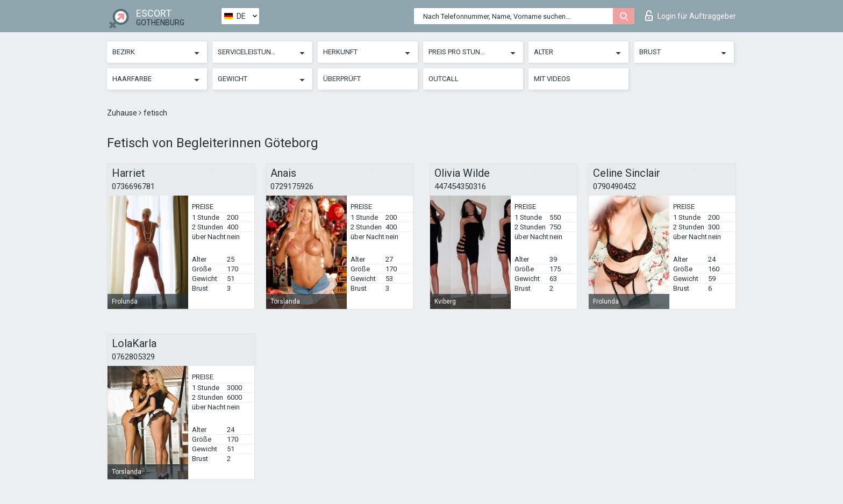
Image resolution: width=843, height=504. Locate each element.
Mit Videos (552, 79)
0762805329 (133, 357)
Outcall (444, 79)
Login (691, 16)
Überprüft (342, 79)
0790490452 (615, 186)
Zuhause (123, 113)
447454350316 (460, 186)
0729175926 (292, 186)
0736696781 (133, 186)
